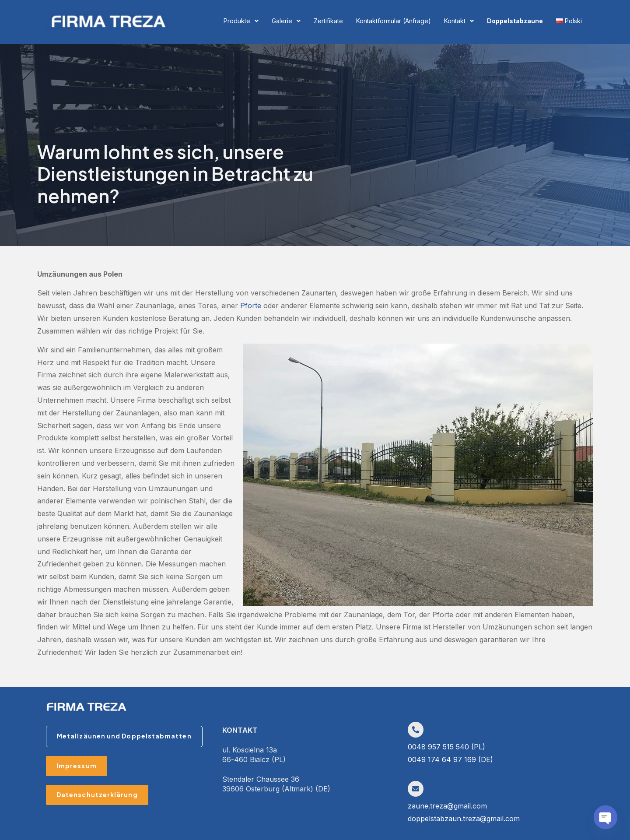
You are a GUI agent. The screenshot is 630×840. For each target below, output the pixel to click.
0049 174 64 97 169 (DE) (450, 759)
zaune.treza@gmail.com (447, 806)
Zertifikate (328, 21)
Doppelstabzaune (515, 21)
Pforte (251, 306)
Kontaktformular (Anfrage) (394, 21)
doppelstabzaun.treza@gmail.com (464, 819)
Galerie (286, 21)
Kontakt (459, 21)
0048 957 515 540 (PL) (446, 747)
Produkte (241, 21)
